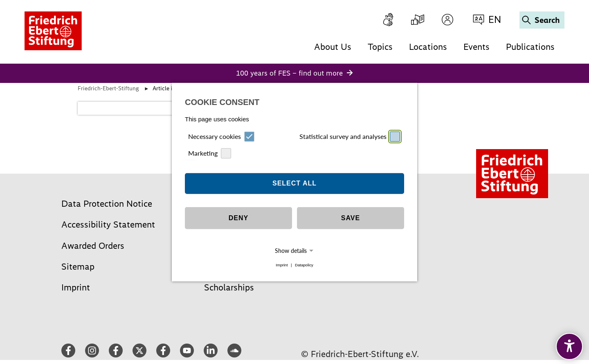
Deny (238, 218)
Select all (294, 183)
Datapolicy (304, 265)
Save (351, 218)
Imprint (282, 265)
